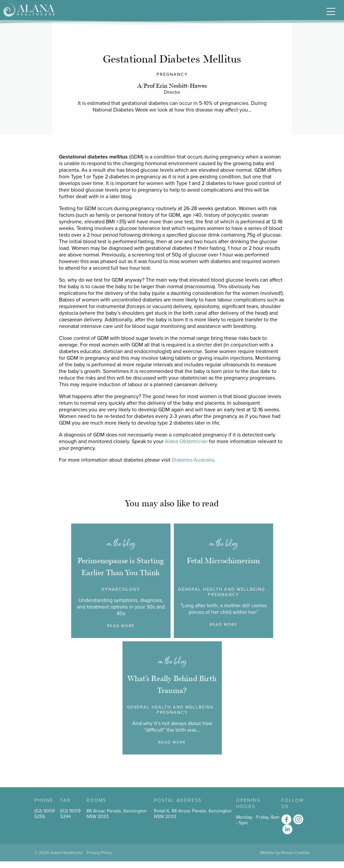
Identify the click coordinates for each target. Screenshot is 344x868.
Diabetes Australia (193, 460)
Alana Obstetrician (186, 441)
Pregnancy (172, 74)
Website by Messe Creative (285, 853)
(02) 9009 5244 (70, 814)
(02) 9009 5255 (45, 814)
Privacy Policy (99, 853)
